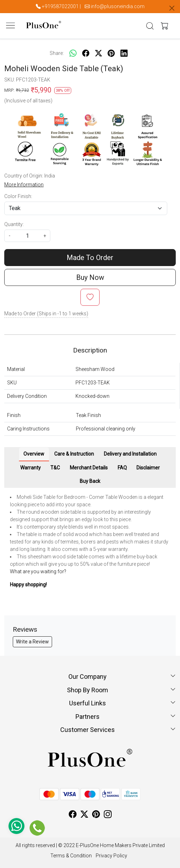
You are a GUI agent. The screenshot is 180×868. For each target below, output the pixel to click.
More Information (24, 185)
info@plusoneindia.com (118, 6)
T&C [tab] (55, 468)
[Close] (172, 8)
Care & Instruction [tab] (74, 454)
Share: (57, 53)
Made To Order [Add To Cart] (90, 258)
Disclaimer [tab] (148, 468)
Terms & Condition (71, 856)
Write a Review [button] (32, 642)
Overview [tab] (34, 454)
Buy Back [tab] (90, 481)
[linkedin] (124, 53)
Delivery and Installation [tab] (130, 454)
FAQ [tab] (122, 468)
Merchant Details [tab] (89, 468)
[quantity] (27, 236)
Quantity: (14, 224)
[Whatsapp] (73, 53)
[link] (150, 26)
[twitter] (99, 53)
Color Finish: (18, 196)
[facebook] (86, 53)
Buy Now (90, 277)
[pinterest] (111, 53)
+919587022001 (60, 6)
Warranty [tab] (30, 468)
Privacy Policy (111, 856)
